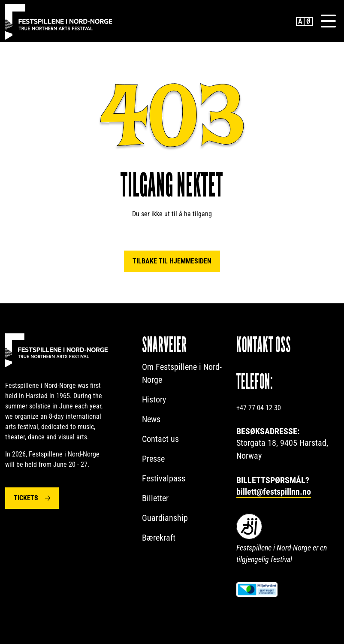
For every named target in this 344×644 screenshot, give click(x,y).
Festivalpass (164, 478)
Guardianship (165, 518)
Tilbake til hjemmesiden (172, 261)
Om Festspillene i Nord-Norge (182, 373)
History (154, 399)
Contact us (160, 439)
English (300, 21)
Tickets (26, 498)
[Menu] (328, 21)
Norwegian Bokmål (309, 21)
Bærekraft (159, 538)
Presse (153, 459)
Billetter (155, 498)
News (151, 419)
